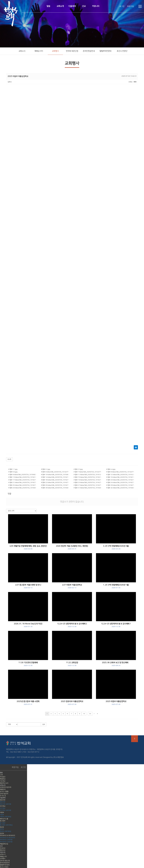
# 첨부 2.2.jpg (46, 469)
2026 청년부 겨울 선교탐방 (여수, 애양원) (72, 547)
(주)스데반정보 (59, 757)
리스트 (9, 459)
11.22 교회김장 (72, 664)
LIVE (1, 775)
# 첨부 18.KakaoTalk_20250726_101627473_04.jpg (56, 480)
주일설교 (3, 777)
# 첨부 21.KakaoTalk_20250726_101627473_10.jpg (23, 482)
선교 (84, 6)
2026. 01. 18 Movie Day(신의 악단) (28, 625)
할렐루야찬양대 (105, 51)
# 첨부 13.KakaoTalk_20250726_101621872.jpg (23, 477)
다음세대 (72, 6)
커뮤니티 (96, 6)
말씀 (48, 6)
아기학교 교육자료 (6, 810)
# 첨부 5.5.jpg (13, 472)
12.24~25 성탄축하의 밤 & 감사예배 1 (116, 625)
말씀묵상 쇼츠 (4, 783)
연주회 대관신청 (72, 51)
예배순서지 (39, 51)
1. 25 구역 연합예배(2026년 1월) (116, 586)
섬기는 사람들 (4, 791)
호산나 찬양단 (122, 51)
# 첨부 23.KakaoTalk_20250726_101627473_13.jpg (88, 482)
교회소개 (60, 6)
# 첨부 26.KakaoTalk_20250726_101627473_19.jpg (56, 485)
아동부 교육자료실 (6, 817)
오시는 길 (3, 796)
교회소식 (22, 51)
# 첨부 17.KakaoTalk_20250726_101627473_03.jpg (23, 480)
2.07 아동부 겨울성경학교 (72, 586)
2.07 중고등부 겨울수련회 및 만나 (28, 586)
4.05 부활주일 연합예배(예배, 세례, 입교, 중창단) (28, 547)
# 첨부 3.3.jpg (78, 469)
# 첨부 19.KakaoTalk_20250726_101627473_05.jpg (88, 480)
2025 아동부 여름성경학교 (116, 703)
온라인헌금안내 (89, 51)
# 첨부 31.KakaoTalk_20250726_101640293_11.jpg (88, 488)
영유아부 (3, 800)
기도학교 (3, 781)
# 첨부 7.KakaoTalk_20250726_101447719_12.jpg (88, 472)
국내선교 (3, 848)
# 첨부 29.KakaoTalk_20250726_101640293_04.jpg (23, 488)
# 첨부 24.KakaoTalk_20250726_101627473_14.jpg (121, 482)
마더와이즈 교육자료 (6, 840)
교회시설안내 (4, 794)
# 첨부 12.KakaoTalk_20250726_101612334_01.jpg (121, 475)
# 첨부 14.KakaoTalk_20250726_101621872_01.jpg (56, 477)
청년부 (2, 827)
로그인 (122, 6)
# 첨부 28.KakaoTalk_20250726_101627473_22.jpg (121, 485)
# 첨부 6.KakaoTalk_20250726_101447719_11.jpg (56, 472)
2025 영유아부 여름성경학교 (72, 703)
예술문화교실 (4, 844)
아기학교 (3, 806)
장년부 (2, 833)
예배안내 (3, 789)
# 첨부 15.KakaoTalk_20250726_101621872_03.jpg (88, 477)
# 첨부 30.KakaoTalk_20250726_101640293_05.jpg (56, 488)
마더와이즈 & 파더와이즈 (8, 835)
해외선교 (3, 850)
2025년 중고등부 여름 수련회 (28, 703)
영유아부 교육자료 (6, 804)
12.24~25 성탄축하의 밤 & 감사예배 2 (72, 625)
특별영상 (3, 779)
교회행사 (55, 51)
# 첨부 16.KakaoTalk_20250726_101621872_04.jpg (121, 477)
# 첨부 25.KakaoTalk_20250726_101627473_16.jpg (23, 485)
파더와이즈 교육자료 (6, 842)
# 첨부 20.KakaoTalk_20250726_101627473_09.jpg (121, 480)
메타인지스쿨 (4, 819)
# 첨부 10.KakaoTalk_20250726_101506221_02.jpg (56, 475)
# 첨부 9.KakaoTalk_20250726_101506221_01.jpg (23, 475)
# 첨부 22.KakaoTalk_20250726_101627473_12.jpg (56, 482)
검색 (44, 724)
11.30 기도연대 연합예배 (28, 664)
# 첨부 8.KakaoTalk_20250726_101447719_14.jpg (121, 472)
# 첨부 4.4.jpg (111, 469)
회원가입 (130, 6)
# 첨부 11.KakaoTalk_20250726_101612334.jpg (88, 475)
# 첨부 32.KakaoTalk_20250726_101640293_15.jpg (121, 488)
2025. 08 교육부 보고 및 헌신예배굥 (116, 664)
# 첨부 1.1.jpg (13, 469)
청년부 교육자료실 (6, 831)
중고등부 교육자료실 (6, 825)
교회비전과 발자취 (6, 787)
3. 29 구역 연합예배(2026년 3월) (116, 547)
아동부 (2, 812)
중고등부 (3, 821)
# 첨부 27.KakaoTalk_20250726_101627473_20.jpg (88, 485)
